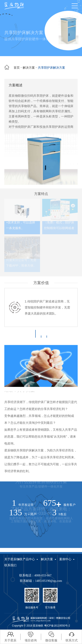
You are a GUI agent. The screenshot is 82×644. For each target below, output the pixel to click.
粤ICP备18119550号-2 (57, 626)
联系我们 (10, 565)
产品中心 (29, 559)
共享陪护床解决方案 (51, 68)
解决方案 (29, 68)
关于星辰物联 (13, 559)
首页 (17, 68)
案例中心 (65, 559)
